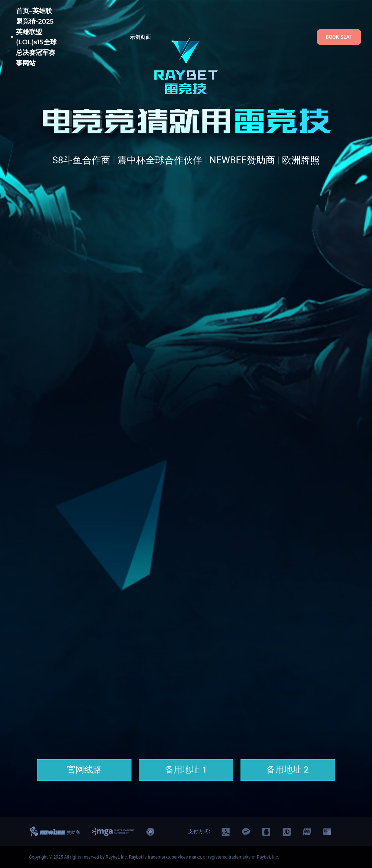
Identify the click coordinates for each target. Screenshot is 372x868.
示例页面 (140, 37)
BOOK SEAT (339, 37)
